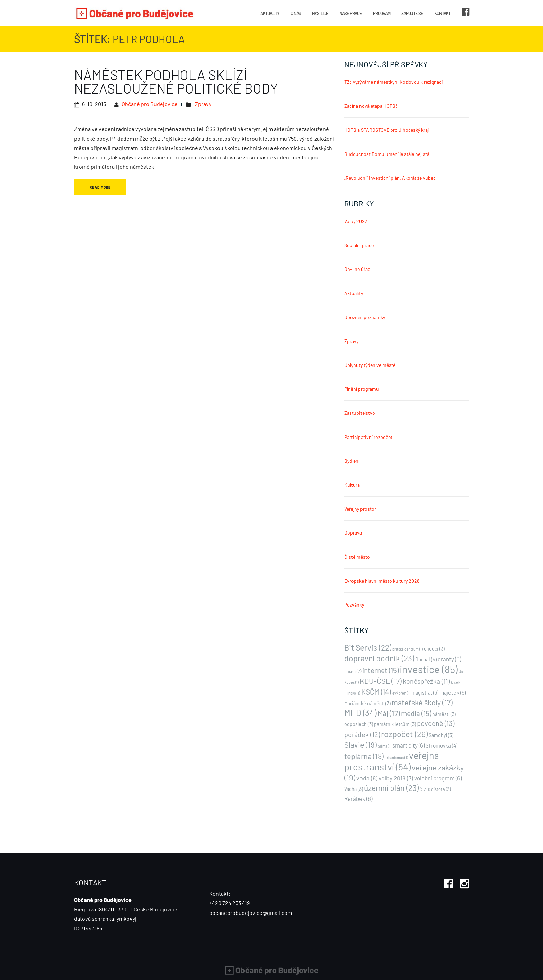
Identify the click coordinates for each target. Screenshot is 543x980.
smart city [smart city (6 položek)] (408, 745)
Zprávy (203, 104)
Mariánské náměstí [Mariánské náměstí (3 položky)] (367, 703)
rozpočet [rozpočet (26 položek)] (404, 734)
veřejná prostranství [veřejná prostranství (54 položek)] (392, 761)
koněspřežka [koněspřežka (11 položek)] (426, 681)
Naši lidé (320, 13)
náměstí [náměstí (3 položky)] (444, 714)
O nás (296, 13)
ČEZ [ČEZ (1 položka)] (425, 789)
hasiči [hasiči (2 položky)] (353, 671)
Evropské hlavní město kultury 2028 (382, 581)
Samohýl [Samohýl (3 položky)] (441, 735)
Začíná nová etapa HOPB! (371, 106)
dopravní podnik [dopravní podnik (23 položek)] (379, 658)
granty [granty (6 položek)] (449, 659)
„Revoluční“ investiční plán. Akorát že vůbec (390, 178)
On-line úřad (357, 269)
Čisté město (357, 557)
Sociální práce (359, 245)
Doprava (353, 533)
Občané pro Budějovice (150, 104)
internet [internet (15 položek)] (380, 670)
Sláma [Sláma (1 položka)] (385, 746)
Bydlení (352, 461)
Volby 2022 (356, 221)
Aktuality (270, 13)
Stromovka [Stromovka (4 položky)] (442, 745)
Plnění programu (362, 389)
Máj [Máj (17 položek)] (389, 713)
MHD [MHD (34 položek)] (360, 713)
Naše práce (351, 13)
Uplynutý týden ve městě (370, 365)
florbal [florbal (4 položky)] (426, 659)
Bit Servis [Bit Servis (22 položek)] (368, 647)
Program (382, 13)
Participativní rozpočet (368, 437)
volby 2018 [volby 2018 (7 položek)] (396, 778)
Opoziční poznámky (365, 317)
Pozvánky (354, 605)
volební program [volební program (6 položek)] (438, 778)
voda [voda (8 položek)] (367, 778)
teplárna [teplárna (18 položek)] (364, 756)
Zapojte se (412, 13)
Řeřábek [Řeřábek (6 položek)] (358, 798)
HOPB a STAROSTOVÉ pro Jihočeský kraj (386, 130)
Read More (100, 187)
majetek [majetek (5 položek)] (453, 692)
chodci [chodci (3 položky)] (434, 649)
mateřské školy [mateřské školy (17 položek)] (422, 702)
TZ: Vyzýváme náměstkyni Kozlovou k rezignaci (394, 82)
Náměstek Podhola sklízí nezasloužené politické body (176, 81)
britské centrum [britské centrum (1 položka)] (408, 649)
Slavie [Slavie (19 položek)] (360, 744)
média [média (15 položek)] (416, 713)
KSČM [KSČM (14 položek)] (376, 692)
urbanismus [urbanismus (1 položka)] (396, 757)
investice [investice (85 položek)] (429, 669)
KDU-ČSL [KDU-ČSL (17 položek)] (381, 681)
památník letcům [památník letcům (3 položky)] (395, 724)
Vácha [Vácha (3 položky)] (354, 789)
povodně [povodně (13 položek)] (436, 723)
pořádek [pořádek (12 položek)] (362, 734)
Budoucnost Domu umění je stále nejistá (387, 154)
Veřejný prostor (360, 509)
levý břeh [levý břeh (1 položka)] (401, 693)
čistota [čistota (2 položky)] (441, 789)
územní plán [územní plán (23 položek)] (391, 788)
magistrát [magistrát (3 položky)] (425, 693)
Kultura (352, 485)
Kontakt (442, 13)
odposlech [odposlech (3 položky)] (359, 724)
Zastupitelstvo (360, 413)
